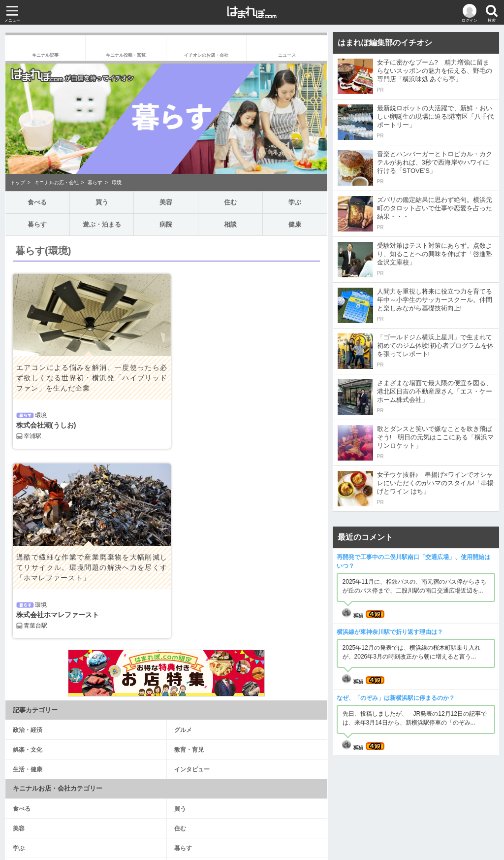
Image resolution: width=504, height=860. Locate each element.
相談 (230, 224)
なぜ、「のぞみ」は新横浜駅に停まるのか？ (396, 698)
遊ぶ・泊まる (102, 224)
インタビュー (192, 580)
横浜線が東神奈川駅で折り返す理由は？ (390, 632)
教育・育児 (189, 560)
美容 (166, 202)
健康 (295, 224)
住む (230, 202)
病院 (166, 224)
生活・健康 (28, 580)
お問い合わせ (252, 828)
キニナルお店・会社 (57, 182)
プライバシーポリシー (289, 816)
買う (102, 202)
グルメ (183, 540)
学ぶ (295, 202)
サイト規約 (234, 816)
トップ (18, 182)
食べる (37, 202)
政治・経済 (28, 540)
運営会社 (197, 816)
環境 (117, 182)
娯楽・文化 (28, 560)
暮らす (95, 182)
